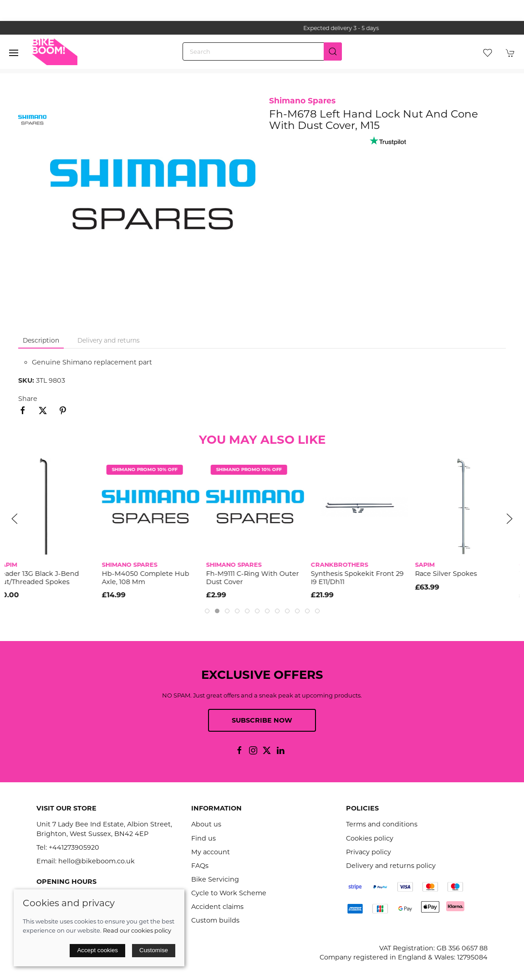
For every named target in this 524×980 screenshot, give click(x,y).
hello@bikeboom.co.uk (97, 861)
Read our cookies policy (137, 930)
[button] (14, 53)
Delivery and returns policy (391, 866)
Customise (154, 950)
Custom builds (215, 920)
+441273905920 (74, 847)
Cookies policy (370, 838)
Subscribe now (262, 720)
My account (211, 852)
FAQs (200, 866)
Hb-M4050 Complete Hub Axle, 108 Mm (153, 577)
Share (28, 399)
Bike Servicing (215, 879)
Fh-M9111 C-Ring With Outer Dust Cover (259, 577)
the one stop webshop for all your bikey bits (262, 28)
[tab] (207, 611)
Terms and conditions (382, 824)
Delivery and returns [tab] (109, 340)
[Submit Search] (333, 51)
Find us (203, 838)
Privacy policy (369, 852)
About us (206, 824)
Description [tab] (41, 340)
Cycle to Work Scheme (229, 893)
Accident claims (217, 907)
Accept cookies (97, 950)
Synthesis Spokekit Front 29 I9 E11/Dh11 (364, 577)
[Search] (262, 51)
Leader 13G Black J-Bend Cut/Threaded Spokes (45, 577)
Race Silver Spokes (453, 574)
